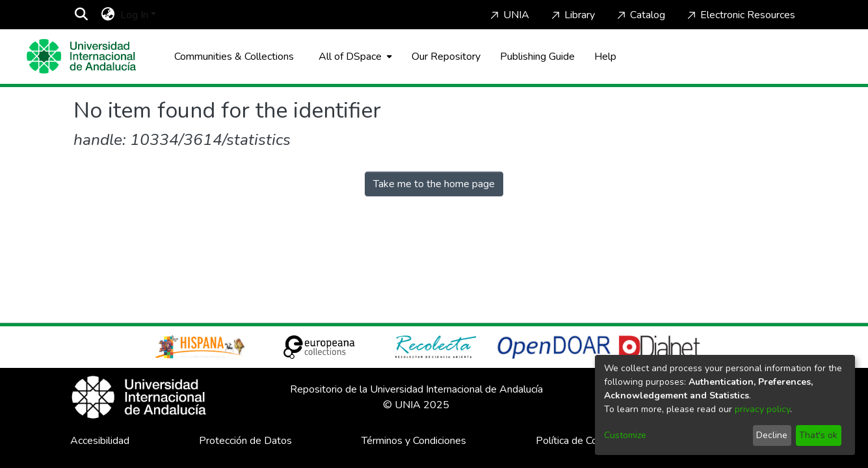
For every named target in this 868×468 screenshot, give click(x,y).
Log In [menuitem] (134, 15)
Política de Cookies (579, 441)
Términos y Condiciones (414, 441)
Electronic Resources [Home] (740, 15)
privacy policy (762, 409)
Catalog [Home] (640, 15)
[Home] (81, 56)
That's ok (818, 435)
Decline (772, 435)
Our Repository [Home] (446, 57)
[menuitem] (108, 15)
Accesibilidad (100, 441)
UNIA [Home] (508, 15)
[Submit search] (82, 15)
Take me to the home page (434, 184)
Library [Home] (572, 15)
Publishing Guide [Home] (537, 57)
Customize (625, 435)
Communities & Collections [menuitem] (234, 57)
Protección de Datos (245, 441)
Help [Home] (605, 57)
